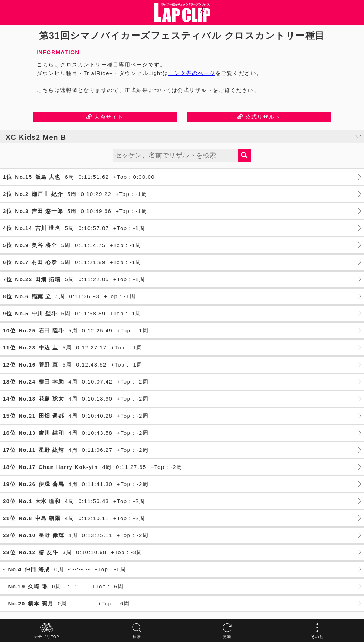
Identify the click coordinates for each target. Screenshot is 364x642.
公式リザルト (259, 117)
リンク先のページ (192, 73)
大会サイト (105, 117)
